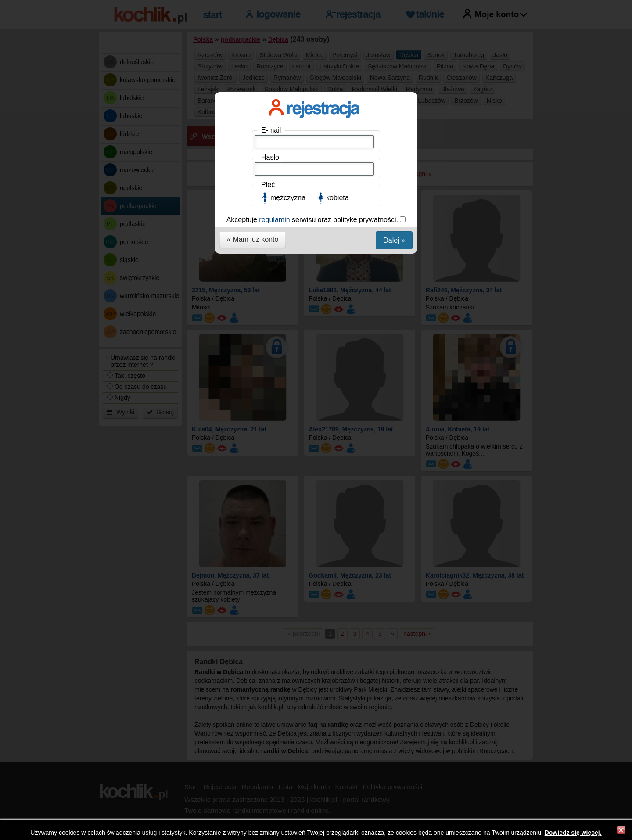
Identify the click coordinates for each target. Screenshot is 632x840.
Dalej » (394, 240)
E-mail (271, 130)
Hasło (270, 157)
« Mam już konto (253, 239)
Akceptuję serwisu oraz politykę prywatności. (313, 220)
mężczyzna (288, 198)
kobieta (338, 198)
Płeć (268, 185)
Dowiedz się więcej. (573, 833)
